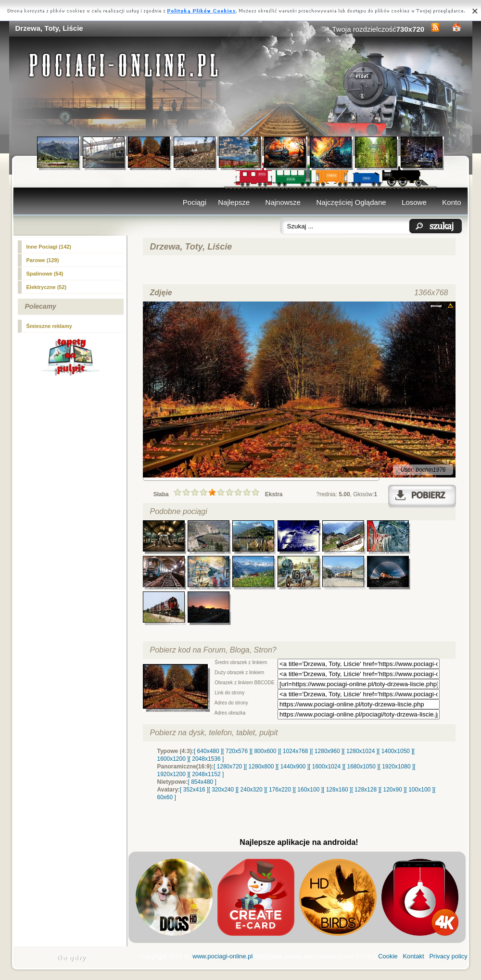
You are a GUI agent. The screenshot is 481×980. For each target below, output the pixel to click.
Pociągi (195, 202)
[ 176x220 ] (280, 790)
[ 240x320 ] (251, 790)
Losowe (414, 202)
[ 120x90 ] (393, 790)
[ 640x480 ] (208, 751)
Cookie (388, 956)
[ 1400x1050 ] (396, 751)
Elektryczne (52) (47, 287)
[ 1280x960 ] (327, 751)
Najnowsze (283, 202)
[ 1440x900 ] (293, 766)
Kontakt (413, 956)
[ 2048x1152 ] (207, 774)
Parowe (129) (43, 260)
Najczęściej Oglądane (351, 202)
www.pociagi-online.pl (222, 956)
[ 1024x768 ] (295, 751)
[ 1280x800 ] (261, 766)
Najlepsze (234, 202)
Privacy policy (448, 956)
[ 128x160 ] (337, 790)
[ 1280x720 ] (229, 766)
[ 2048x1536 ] (207, 759)
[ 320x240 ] (222, 790)
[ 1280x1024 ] (361, 751)
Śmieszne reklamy (49, 326)
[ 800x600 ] (265, 751)
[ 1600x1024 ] (326, 766)
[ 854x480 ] (202, 782)
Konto (451, 202)
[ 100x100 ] (420, 790)
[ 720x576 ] (236, 751)
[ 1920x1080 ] (397, 766)
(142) (49, 247)
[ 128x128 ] (365, 790)
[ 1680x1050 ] (361, 766)
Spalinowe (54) (45, 274)
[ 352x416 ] (194, 790)
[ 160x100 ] (309, 790)
